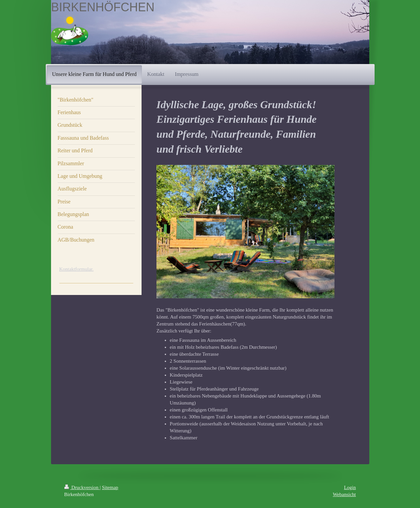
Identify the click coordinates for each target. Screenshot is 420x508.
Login (350, 487)
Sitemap (110, 487)
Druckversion (82, 487)
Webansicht (344, 494)
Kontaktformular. (77, 269)
